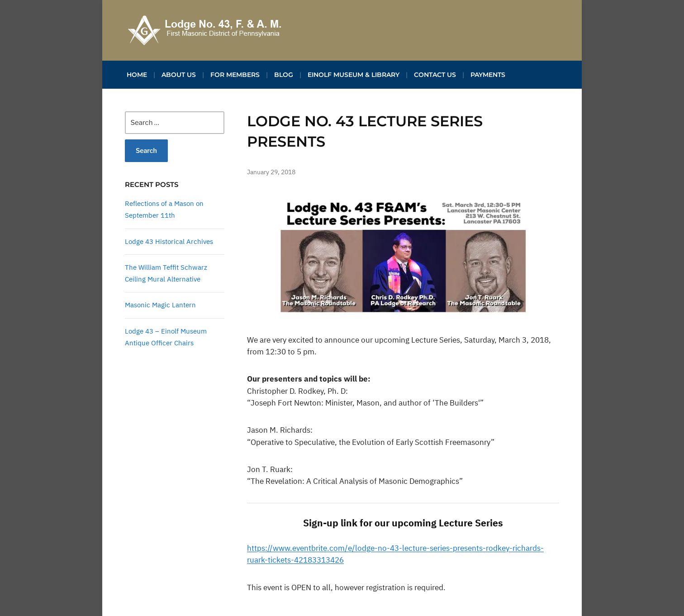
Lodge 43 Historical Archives (169, 241)
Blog (284, 75)
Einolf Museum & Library (354, 75)
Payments (488, 75)
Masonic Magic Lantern (160, 305)
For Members (235, 75)
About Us (179, 75)
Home (137, 75)
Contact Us (435, 75)
